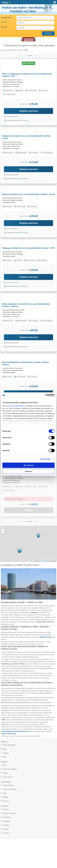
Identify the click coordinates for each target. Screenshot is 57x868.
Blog (5, 749)
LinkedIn (6, 825)
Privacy (5, 773)
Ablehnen (28, 471)
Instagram (7, 821)
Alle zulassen (28, 465)
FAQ (4, 765)
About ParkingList (9, 745)
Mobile (6, 797)
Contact (6, 809)
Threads (6, 829)
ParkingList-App (45, 637)
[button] (35, 538)
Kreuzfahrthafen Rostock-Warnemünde (15, 731)
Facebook (6, 817)
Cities (5, 793)
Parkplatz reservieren (29, 111)
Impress (6, 753)
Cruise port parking (10, 789)
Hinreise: (4, 22)
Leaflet (31, 561)
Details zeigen (45, 459)
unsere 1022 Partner (17, 406)
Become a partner (9, 813)
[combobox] (35, 23)
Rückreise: (4, 27)
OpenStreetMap (45, 561)
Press (5, 757)
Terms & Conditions (10, 769)
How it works (8, 777)
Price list (6, 801)
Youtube (6, 833)
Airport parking (8, 785)
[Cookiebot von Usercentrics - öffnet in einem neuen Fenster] (46, 395)
